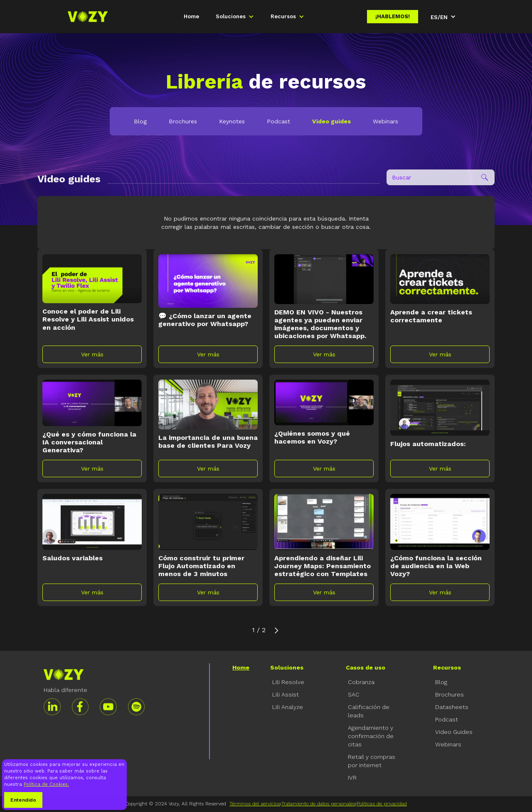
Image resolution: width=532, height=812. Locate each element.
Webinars (385, 121)
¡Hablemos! (393, 16)
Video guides (331, 121)
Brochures (183, 121)
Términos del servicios (255, 804)
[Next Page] (276, 630)
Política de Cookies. (46, 784)
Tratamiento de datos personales (318, 804)
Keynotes (232, 121)
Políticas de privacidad (382, 804)
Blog (140, 121)
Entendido (23, 800)
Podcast (278, 121)
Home (191, 16)
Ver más (92, 354)
